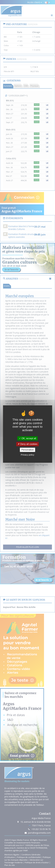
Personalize (28, 450)
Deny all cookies (28, 444)
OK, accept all (27, 438)
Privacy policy (28, 455)
